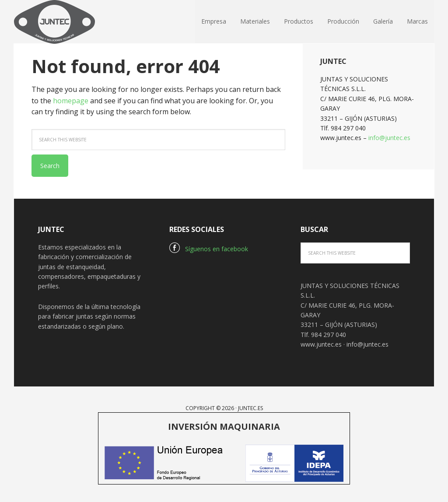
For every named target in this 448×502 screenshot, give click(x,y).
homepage (71, 101)
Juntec (71, 22)
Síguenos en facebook (209, 249)
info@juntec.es (389, 138)
